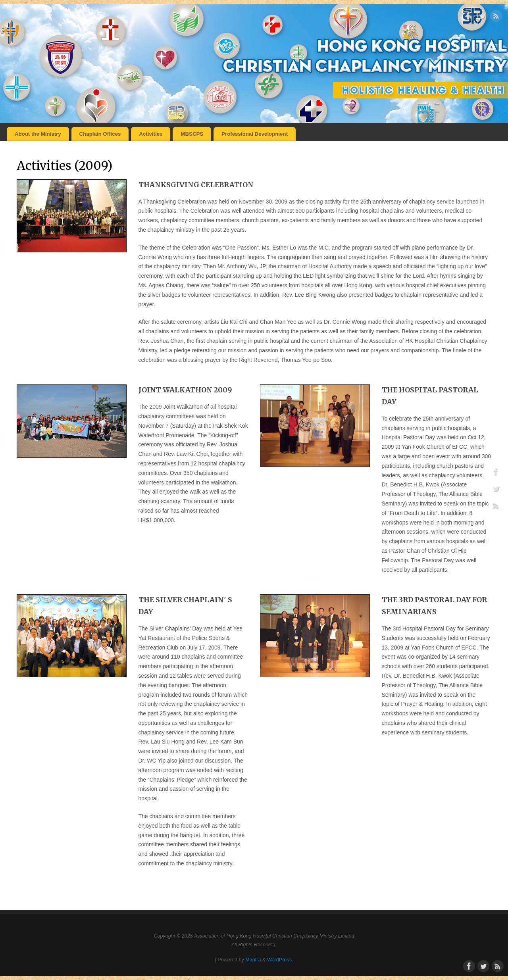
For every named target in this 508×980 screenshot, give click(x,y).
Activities (151, 134)
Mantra (253, 960)
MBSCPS (192, 134)
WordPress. (280, 960)
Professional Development (255, 134)
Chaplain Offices (100, 134)
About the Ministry (38, 134)
